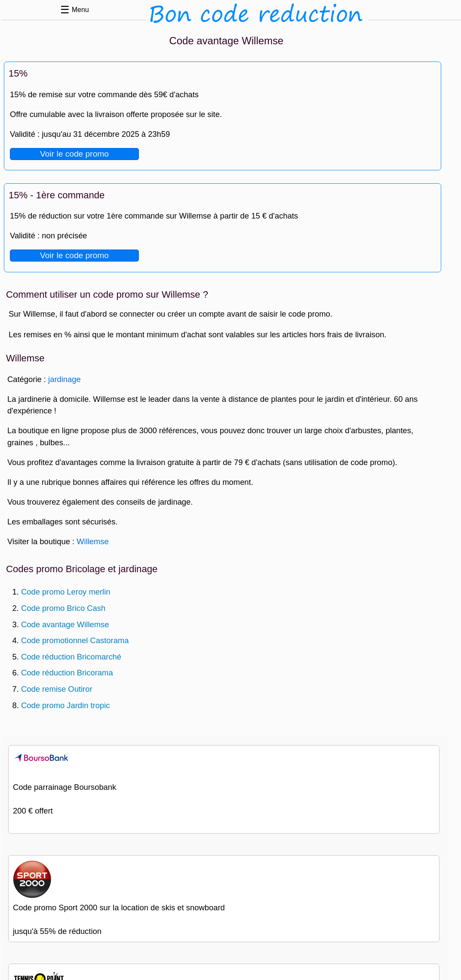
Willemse (93, 541)
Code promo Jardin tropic (65, 705)
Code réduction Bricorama (67, 673)
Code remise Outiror (57, 689)
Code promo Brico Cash (63, 608)
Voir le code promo (74, 154)
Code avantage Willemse (65, 624)
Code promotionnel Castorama (75, 640)
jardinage (65, 379)
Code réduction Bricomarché (71, 657)
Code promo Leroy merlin (66, 592)
